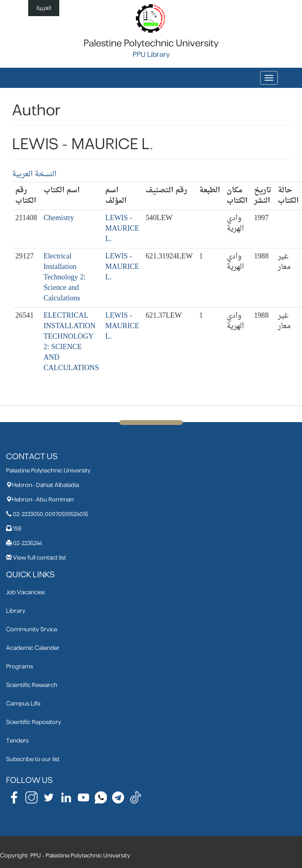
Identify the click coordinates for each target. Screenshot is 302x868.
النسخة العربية (34, 174)
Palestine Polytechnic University (151, 44)
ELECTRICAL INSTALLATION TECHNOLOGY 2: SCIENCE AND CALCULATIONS (71, 342)
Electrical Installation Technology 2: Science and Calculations (65, 278)
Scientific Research (32, 685)
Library (16, 611)
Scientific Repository (34, 722)
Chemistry (59, 218)
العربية (44, 8)
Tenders (17, 741)
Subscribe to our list (33, 759)
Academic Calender (33, 648)
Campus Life (23, 704)
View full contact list (40, 558)
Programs (20, 667)
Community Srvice (32, 630)
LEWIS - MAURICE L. (122, 229)
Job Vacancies (25, 592)
